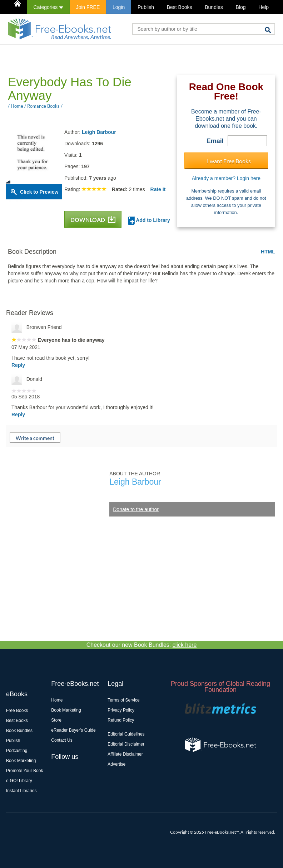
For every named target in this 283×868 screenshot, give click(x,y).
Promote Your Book (24, 771)
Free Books (17, 711)
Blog (241, 7)
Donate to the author (136, 509)
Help (264, 7)
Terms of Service (123, 700)
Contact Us (62, 740)
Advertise (116, 764)
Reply (18, 365)
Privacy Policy (121, 710)
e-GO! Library (19, 781)
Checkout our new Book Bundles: (142, 645)
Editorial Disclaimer (126, 744)
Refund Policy (121, 720)
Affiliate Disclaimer (125, 754)
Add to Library (149, 221)
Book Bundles (19, 731)
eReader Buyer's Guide (73, 730)
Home (57, 700)
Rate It (158, 189)
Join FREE (88, 7)
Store (56, 720)
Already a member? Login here (226, 178)
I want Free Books (229, 161)
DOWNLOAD (93, 220)
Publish (146, 7)
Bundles (214, 7)
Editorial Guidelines (126, 734)
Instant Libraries (21, 791)
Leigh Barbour (99, 132)
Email (215, 141)
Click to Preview (39, 192)
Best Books (180, 7)
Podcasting (17, 751)
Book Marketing (21, 761)
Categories (48, 7)
